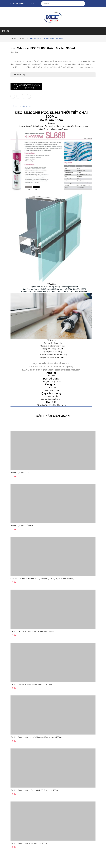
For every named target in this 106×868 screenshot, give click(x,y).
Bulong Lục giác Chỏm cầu (22, 536)
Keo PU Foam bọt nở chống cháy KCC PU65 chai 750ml (34, 801)
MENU (6, 31)
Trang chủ (15, 38)
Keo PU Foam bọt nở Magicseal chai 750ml (29, 854)
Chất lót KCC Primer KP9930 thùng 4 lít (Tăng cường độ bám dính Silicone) (42, 589)
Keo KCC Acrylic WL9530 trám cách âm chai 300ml (32, 642)
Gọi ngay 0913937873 (26, 87)
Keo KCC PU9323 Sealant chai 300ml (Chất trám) (31, 695)
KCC (24, 38)
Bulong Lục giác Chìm (20, 483)
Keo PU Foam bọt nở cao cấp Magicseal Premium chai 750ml (36, 748)
